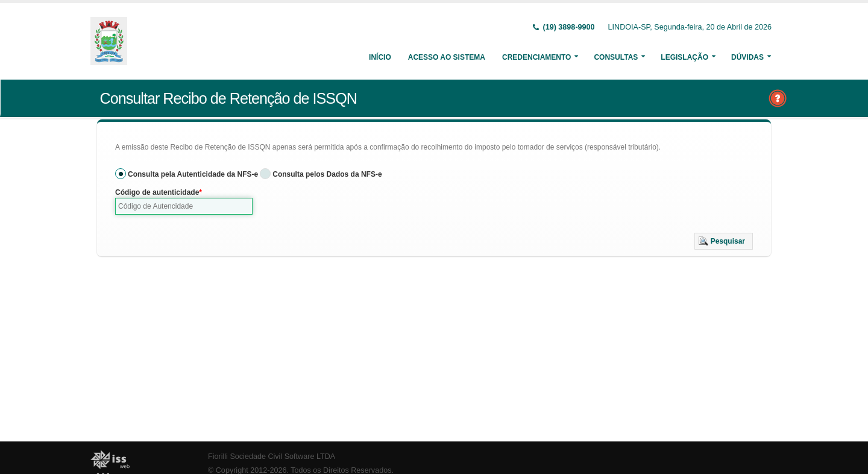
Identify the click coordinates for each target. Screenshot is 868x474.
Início (380, 57)
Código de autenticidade (157, 192)
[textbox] (184, 206)
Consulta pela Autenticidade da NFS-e (193, 174)
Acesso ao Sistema (447, 57)
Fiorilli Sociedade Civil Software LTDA (272, 457)
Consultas (616, 57)
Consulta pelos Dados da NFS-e (327, 174)
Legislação (684, 57)
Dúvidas (747, 57)
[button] (724, 241)
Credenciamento (536, 57)
